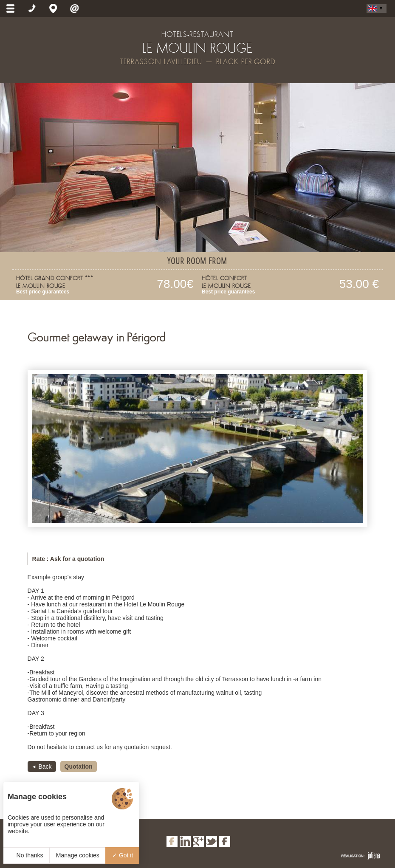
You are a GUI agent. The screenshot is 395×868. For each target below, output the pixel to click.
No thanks (27, 855)
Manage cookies (78, 855)
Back (45, 767)
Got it (123, 855)
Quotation (79, 767)
